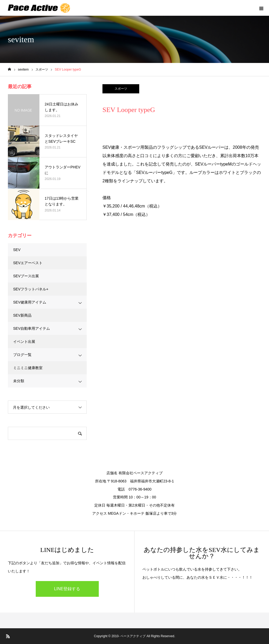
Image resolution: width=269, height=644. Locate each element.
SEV (17, 250)
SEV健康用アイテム (30, 302)
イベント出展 (24, 342)
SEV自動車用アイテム (32, 328)
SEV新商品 (22, 315)
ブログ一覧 (22, 355)
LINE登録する (67, 589)
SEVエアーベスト (28, 263)
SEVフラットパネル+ (31, 289)
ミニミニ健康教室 (28, 368)
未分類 (19, 381)
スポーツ (121, 89)
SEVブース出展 (26, 276)
